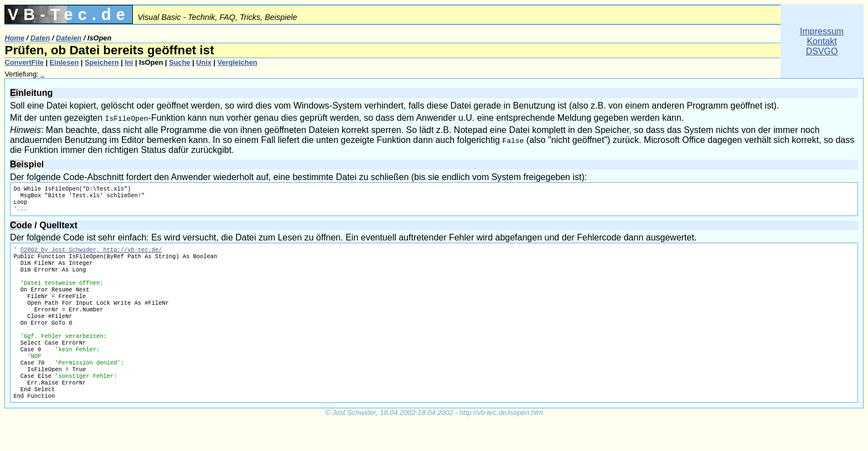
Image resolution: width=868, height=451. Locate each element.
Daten (40, 38)
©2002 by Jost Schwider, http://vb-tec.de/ (91, 255)
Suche (179, 62)
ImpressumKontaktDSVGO (822, 41)
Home (14, 38)
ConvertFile (24, 62)
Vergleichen (237, 62)
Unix (204, 62)
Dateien (69, 38)
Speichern (102, 62)
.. (42, 74)
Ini (129, 62)
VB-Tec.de (69, 14)
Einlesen (64, 62)
